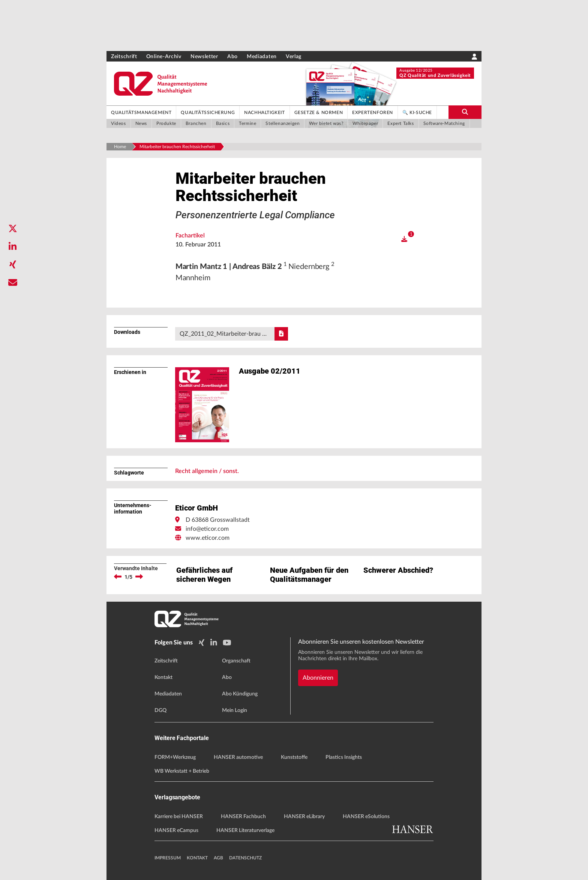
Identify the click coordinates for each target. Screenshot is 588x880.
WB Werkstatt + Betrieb (182, 771)
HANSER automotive (238, 757)
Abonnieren (318, 678)
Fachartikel (190, 236)
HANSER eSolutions (366, 817)
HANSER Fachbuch (243, 817)
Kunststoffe (294, 757)
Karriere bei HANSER (179, 817)
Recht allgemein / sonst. (207, 471)
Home (120, 147)
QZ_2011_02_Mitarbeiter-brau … (234, 334)
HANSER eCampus (176, 830)
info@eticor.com (207, 529)
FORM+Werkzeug (175, 757)
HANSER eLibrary (304, 817)
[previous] (118, 577)
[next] (139, 577)
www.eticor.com (208, 538)
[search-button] (465, 112)
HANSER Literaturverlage (245, 830)
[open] (404, 239)
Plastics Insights (344, 757)
